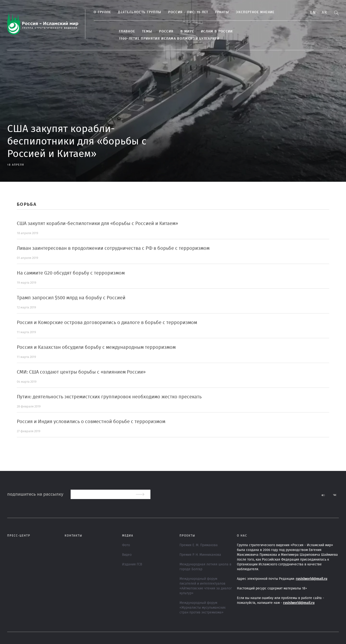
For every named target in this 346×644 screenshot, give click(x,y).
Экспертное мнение (255, 12)
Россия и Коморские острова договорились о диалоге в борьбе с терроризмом (107, 323)
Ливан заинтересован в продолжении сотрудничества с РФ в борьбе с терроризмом (113, 248)
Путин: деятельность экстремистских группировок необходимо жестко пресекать (109, 397)
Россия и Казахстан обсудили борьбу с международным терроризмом (96, 347)
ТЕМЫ (147, 31)
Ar (324, 13)
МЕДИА (128, 536)
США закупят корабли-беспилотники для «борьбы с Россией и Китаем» (97, 224)
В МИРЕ (187, 31)
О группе (102, 12)
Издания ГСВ (132, 564)
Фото (126, 545)
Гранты (222, 12)
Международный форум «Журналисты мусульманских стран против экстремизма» (203, 608)
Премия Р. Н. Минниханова (200, 555)
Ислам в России (217, 31)
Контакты (74, 536)
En (313, 13)
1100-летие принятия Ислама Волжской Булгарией (169, 39)
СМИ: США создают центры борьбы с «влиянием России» (81, 372)
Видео (127, 555)
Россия (166, 31)
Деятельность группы (140, 12)
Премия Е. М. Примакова (199, 545)
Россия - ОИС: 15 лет (188, 12)
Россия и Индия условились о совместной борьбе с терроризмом (91, 422)
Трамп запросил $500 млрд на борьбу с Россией (71, 298)
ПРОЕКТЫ (187, 536)
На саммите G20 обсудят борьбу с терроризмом (71, 273)
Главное (127, 31)
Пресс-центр (19, 536)
